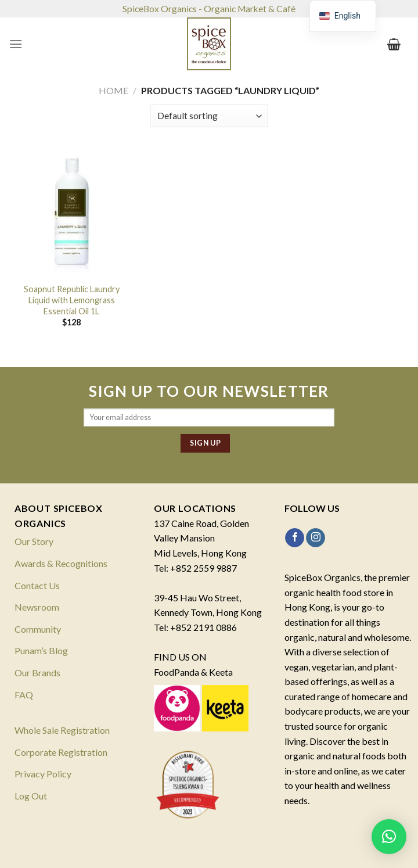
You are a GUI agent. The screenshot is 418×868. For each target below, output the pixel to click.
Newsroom (37, 607)
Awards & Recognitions (61, 563)
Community (38, 629)
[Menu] (16, 44)
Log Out (31, 796)
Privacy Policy (43, 774)
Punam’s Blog (41, 650)
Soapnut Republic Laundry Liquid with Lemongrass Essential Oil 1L (72, 300)
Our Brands (37, 672)
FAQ (24, 695)
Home (113, 90)
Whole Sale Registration (62, 730)
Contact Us (37, 585)
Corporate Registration (61, 752)
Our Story (34, 541)
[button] (389, 837)
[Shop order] (209, 116)
